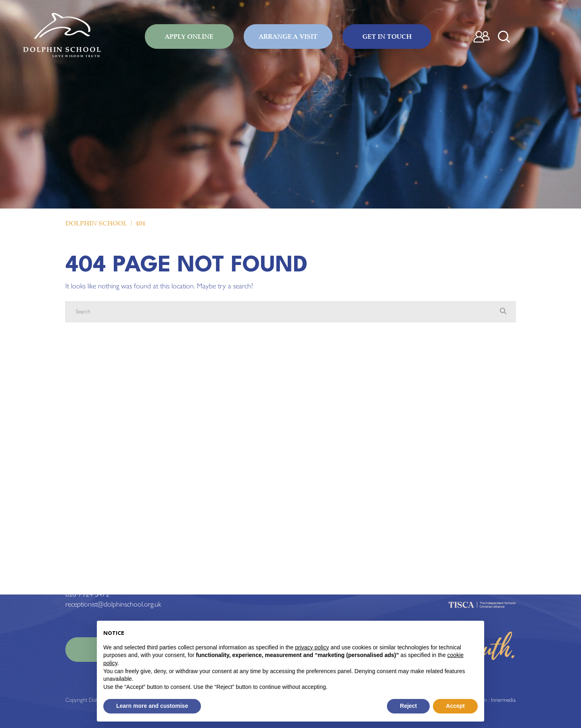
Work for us (313, 584)
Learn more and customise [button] (152, 706)
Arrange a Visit (288, 36)
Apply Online (189, 36)
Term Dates (311, 574)
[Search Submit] (504, 37)
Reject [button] (408, 706)
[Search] (282, 312)
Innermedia (503, 700)
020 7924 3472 (87, 594)
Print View (80, 564)
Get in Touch (387, 36)
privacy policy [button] (312, 647)
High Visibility (164, 564)
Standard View (120, 564)
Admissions (311, 564)
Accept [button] (455, 706)
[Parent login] (482, 37)
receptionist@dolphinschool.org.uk (113, 604)
